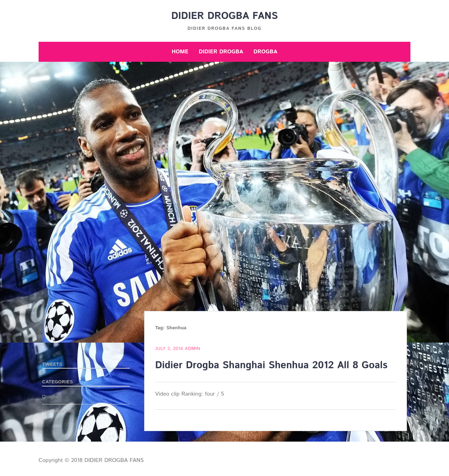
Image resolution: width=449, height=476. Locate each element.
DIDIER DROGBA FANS (224, 16)
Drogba (266, 52)
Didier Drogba (221, 52)
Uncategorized (58, 411)
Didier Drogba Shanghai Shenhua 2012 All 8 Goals (271, 365)
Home (180, 52)
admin (192, 349)
